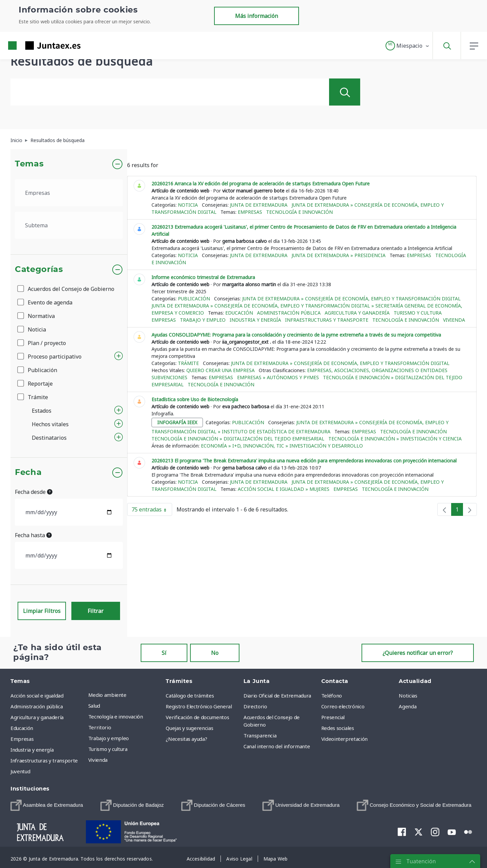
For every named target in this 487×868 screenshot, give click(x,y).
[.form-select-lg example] (69, 193)
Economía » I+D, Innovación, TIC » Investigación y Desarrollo (282, 446)
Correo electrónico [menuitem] (343, 706)
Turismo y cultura (418, 313)
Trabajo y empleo (203, 320)
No (215, 653)
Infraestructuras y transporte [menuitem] (44, 760)
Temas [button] (29, 164)
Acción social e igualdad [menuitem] (37, 695)
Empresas (250, 212)
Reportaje (36, 384)
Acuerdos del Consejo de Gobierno (66, 289)
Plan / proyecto (42, 343)
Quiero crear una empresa (221, 370)
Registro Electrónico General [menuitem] (199, 706)
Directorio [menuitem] (255, 706)
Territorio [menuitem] (100, 727)
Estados (42, 411)
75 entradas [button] (152, 511)
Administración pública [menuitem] (37, 706)
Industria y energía (255, 320)
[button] (408, 46)
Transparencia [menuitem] (260, 735)
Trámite (33, 397)
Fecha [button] (28, 473)
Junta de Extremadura (259, 205)
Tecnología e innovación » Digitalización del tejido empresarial (238, 439)
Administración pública (289, 313)
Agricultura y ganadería (357, 313)
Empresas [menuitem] (22, 739)
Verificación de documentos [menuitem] (197, 717)
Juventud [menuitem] (20, 771)
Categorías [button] (39, 270)
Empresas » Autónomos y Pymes (278, 377)
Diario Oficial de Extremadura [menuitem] (277, 695)
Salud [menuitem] (94, 706)
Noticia (32, 329)
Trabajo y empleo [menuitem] (109, 738)
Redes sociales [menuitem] (338, 728)
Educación (239, 313)
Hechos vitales (50, 424)
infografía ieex (177, 422)
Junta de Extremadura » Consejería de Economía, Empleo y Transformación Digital (351, 299)
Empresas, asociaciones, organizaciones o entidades (377, 370)
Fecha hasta (33, 535)
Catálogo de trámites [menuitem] (190, 695)
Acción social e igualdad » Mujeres (284, 489)
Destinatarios (49, 438)
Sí (164, 653)
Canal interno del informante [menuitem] (277, 746)
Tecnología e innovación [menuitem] (116, 716)
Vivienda (454, 320)
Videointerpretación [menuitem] (344, 739)
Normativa (37, 316)
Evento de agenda (45, 302)
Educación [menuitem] (22, 728)
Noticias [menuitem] (408, 695)
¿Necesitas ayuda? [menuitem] (186, 739)
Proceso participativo (50, 357)
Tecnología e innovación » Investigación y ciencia (395, 439)
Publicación (38, 370)
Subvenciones (169, 377)
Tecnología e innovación (299, 212)
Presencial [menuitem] (333, 717)
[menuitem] (47, 805)
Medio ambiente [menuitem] (107, 695)
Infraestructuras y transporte (327, 320)
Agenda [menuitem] (408, 706)
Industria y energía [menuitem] (32, 750)
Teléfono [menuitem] (332, 695)
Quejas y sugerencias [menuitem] (189, 728)
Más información (257, 16)
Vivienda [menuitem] (98, 760)
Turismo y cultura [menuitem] (108, 749)
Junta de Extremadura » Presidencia (339, 255)
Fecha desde (34, 492)
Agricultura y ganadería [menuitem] (37, 717)
